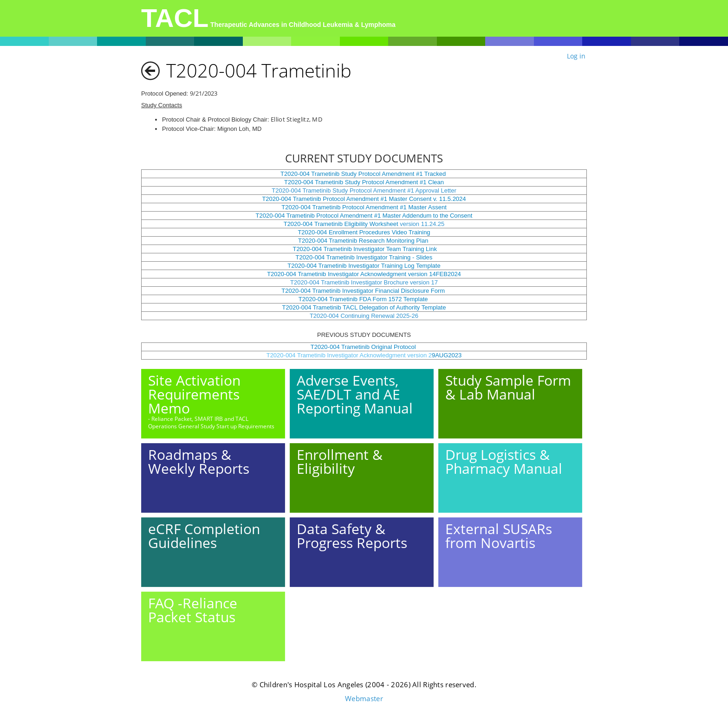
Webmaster (364, 698)
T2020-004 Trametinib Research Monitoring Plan (364, 241)
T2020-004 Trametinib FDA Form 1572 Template (364, 299)
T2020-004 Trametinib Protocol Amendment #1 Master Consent (347, 199)
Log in (576, 56)
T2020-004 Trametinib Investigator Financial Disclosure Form (364, 291)
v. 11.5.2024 (448, 199)
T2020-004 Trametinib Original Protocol (364, 347)
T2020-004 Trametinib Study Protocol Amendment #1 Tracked (363, 174)
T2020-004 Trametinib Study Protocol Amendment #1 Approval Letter (364, 190)
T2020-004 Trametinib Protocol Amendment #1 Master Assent (364, 207)
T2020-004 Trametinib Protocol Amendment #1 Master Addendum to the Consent (364, 216)
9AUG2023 (447, 355)
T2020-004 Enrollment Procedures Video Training (364, 232)
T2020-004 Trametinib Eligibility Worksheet (341, 224)
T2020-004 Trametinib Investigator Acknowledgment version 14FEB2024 (364, 274)
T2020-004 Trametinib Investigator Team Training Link (364, 249)
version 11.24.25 (422, 224)
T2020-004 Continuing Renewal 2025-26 (364, 316)
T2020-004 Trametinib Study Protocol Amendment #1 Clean (364, 182)
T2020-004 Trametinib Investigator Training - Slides (364, 257)
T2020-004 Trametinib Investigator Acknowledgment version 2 (349, 355)
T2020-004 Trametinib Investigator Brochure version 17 (364, 282)
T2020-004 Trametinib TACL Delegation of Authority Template (364, 307)
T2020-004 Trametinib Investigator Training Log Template (364, 266)
